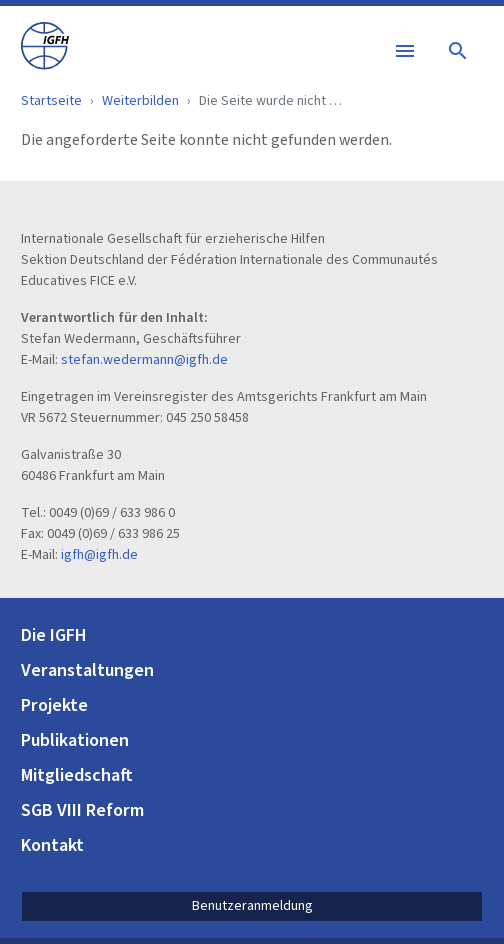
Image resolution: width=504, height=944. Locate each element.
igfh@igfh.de (99, 555)
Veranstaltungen (87, 670)
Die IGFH (54, 635)
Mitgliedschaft (77, 775)
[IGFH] (45, 44)
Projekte (54, 705)
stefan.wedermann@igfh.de (144, 360)
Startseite (51, 101)
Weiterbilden (140, 101)
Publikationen (75, 740)
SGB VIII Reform (82, 810)
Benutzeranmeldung (252, 906)
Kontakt (52, 845)
